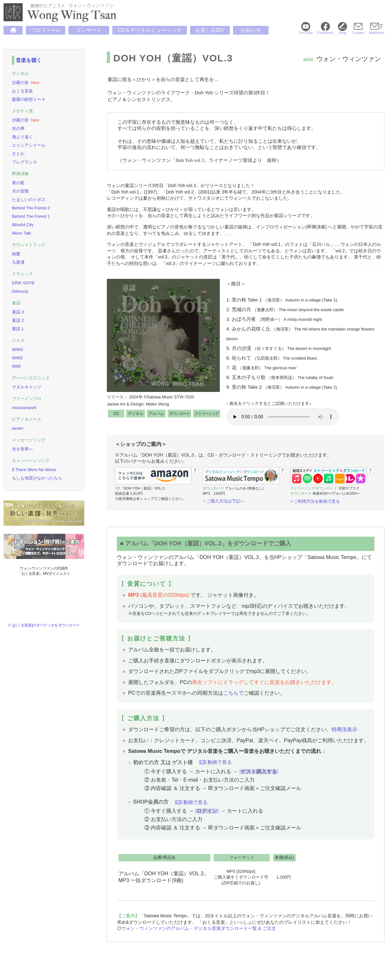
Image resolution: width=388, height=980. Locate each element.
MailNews (377, 31)
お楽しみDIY (210, 30)
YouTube (306, 31)
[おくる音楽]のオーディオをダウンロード (46, 625)
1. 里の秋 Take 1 (282, 300)
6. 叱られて (272, 358)
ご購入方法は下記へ (225, 501)
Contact (358, 31)
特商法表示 (344, 729)
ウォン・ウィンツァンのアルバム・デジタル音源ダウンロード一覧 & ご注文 (199, 928)
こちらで (233, 693)
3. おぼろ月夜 (274, 319)
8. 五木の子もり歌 (280, 377)
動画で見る (220, 762)
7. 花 (261, 368)
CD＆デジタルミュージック (150, 30)
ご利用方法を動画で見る (317, 501)
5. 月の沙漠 (279, 348)
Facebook (325, 31)
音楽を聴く (29, 60)
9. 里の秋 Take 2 (282, 387)
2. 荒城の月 (285, 309)
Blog (342, 31)
